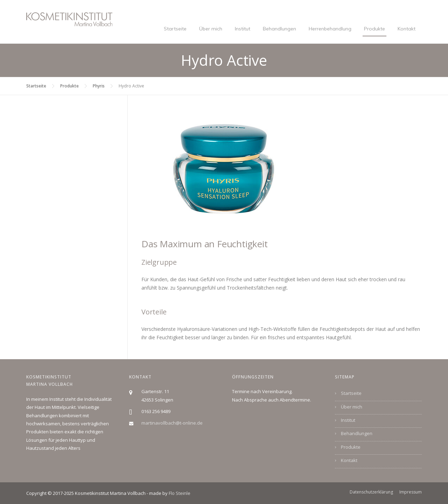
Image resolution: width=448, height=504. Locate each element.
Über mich (211, 29)
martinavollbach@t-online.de (172, 423)
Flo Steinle (180, 493)
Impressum (411, 492)
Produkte (374, 29)
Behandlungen (279, 29)
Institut (243, 29)
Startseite (175, 29)
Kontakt (407, 29)
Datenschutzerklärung (371, 492)
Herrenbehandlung (330, 29)
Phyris (99, 86)
